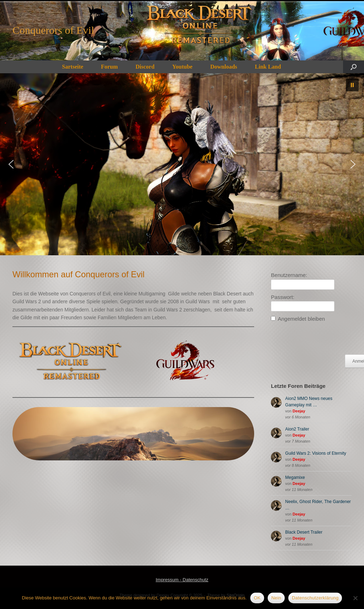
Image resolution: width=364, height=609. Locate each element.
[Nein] (355, 598)
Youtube (183, 67)
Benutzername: (289, 275)
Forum (109, 67)
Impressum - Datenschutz (182, 580)
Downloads (224, 67)
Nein (276, 598)
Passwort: (283, 297)
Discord (145, 67)
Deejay (299, 411)
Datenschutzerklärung (315, 598)
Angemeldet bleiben (301, 319)
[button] (354, 67)
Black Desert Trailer (304, 532)
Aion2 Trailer (297, 429)
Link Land (268, 67)
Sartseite (73, 67)
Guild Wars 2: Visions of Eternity (315, 453)
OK (257, 598)
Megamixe (295, 477)
